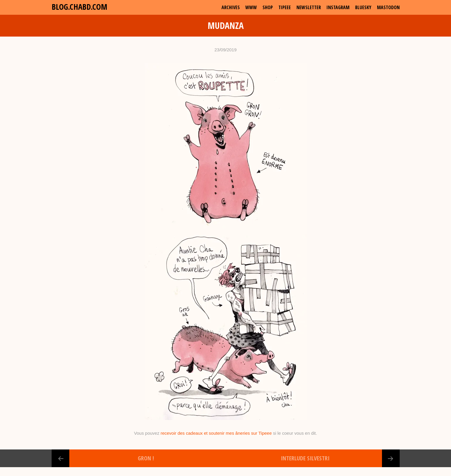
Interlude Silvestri (305, 458)
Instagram (338, 7)
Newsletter (309, 7)
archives (231, 7)
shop (268, 7)
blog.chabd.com (79, 7)
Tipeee (285, 7)
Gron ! (146, 458)
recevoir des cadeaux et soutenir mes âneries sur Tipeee (216, 433)
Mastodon (388, 7)
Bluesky (363, 7)
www (251, 7)
